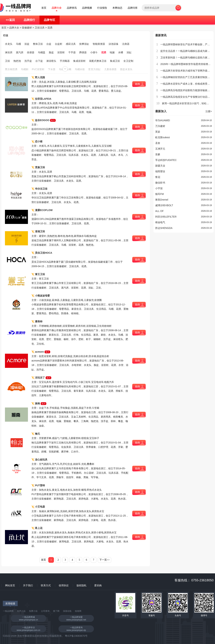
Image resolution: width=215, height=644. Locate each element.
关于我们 (28, 585)
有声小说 (21, 611)
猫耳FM (159, 194)
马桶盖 (42, 52)
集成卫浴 (115, 61)
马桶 (18, 44)
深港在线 (67, 611)
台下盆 (39, 61)
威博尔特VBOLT (164, 205)
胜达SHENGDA (164, 228)
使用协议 (64, 585)
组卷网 (78, 611)
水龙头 (9, 44)
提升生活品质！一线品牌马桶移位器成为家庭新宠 (188, 51)
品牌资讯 (72, 8)
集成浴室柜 (79, 61)
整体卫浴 (38, 44)
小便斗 (94, 52)
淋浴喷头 (51, 61)
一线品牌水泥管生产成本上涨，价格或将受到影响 (188, 84)
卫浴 (7, 61)
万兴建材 (160, 126)
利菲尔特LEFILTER (166, 217)
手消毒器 (65, 61)
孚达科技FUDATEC (166, 160)
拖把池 (17, 61)
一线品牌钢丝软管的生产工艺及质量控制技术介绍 (188, 77)
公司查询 (45, 611)
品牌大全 (57, 8)
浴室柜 (61, 52)
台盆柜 (59, 44)
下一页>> (104, 560)
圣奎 (158, 143)
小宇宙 (159, 188)
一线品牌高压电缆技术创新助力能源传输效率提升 (188, 90)
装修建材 (27, 28)
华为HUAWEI (163, 120)
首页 (44, 8)
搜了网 (56, 611)
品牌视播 (87, 8)
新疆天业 (160, 166)
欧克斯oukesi (162, 137)
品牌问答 (133, 8)
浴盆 (27, 44)
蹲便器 (83, 52)
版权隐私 (82, 585)
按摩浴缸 (84, 44)
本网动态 (117, 8)
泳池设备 (114, 44)
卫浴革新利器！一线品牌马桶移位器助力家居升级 (188, 58)
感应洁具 (71, 44)
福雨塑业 (160, 171)
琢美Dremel (162, 200)
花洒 (50, 28)
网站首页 (10, 585)
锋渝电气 (160, 222)
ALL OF (159, 211)
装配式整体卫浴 (98, 61)
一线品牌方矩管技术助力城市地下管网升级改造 (186, 71)
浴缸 (129, 52)
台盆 (49, 44)
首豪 (158, 154)
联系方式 (46, 585)
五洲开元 (160, 149)
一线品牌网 (8, 611)
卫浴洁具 (40, 28)
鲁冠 (158, 177)
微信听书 (160, 183)
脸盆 (51, 52)
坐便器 (31, 52)
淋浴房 (9, 52)
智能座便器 (99, 44)
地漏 (112, 52)
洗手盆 (28, 61)
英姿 (158, 132)
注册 (209, 111)
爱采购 (98, 585)
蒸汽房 (20, 52)
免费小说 (33, 611)
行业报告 (102, 8)
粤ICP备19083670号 (76, 636)
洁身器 (126, 44)
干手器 (72, 52)
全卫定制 (128, 61)
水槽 (121, 52)
